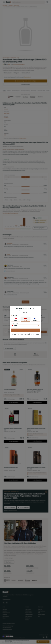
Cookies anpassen (23, 337)
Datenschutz (29, 337)
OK (26, 331)
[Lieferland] (25, 326)
